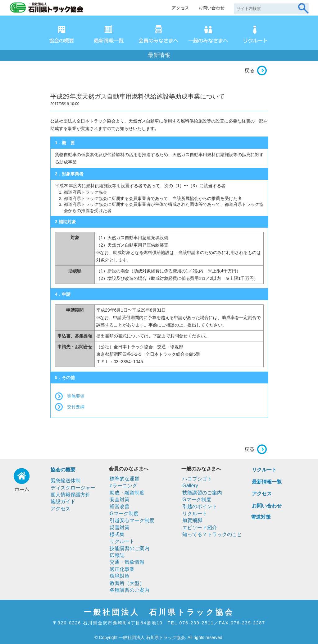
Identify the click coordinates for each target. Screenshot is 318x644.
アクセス (180, 8)
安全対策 (120, 500)
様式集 (117, 534)
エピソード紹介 (200, 528)
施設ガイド (63, 501)
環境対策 (120, 576)
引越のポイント (200, 506)
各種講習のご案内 (129, 590)
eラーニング (123, 486)
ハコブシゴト (197, 479)
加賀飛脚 (192, 520)
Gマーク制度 (124, 514)
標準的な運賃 (125, 479)
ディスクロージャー (73, 488)
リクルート (122, 541)
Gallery (190, 486)
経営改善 (120, 506)
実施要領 (76, 396)
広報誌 (117, 555)
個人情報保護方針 (70, 495)
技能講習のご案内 (129, 548)
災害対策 (120, 528)
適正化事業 (122, 569)
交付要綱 (76, 407)
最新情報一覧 (267, 482)
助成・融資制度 (127, 493)
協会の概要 (63, 470)
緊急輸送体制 (66, 481)
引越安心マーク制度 (132, 520)
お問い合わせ (211, 8)
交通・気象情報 (127, 562)
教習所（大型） (127, 583)
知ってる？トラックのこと (212, 534)
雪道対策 (261, 517)
